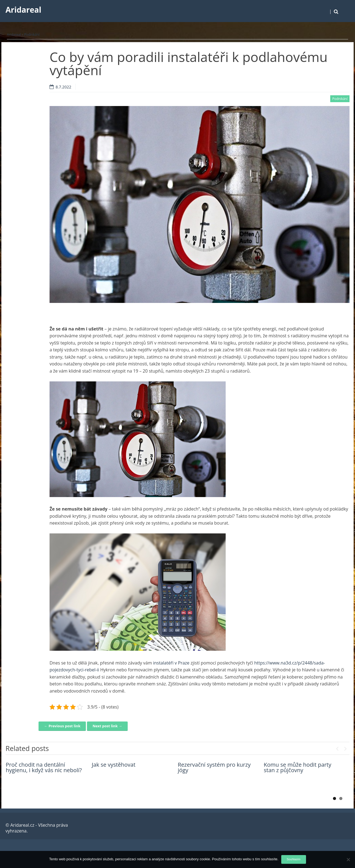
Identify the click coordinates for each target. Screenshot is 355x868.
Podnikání (32, 35)
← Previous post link (62, 726)
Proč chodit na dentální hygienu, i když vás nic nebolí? (44, 767)
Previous (337, 747)
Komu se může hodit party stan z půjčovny (298, 767)
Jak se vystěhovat (114, 765)
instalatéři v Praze (171, 663)
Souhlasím (294, 859)
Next (345, 747)
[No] (348, 859)
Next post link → (107, 726)
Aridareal (23, 10)
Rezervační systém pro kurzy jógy (214, 767)
